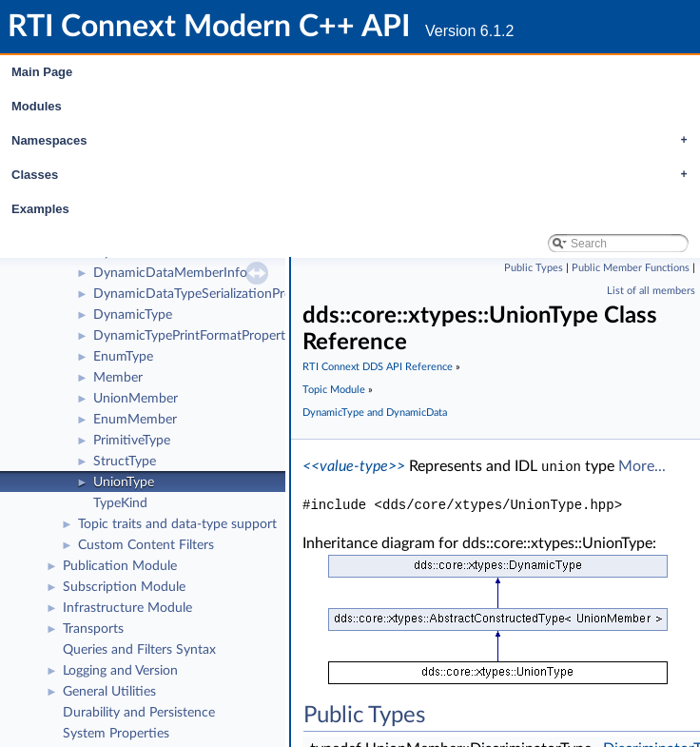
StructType (125, 462)
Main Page (42, 72)
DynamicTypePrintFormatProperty (193, 336)
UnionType (124, 482)
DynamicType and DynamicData (375, 413)
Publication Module (120, 566)
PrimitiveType (132, 441)
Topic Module (334, 390)
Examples (40, 209)
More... (642, 466)
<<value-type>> (354, 466)
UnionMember (136, 399)
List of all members (651, 291)
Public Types (534, 268)
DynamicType (133, 315)
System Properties (116, 734)
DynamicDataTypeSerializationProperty (208, 294)
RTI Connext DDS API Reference (378, 367)
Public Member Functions (631, 268)
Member (118, 378)
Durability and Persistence (139, 713)
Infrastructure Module (127, 608)
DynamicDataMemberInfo (170, 273)
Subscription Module (124, 587)
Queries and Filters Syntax (139, 650)
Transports (93, 629)
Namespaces (354, 141)
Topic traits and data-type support (177, 524)
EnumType (123, 357)
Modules (37, 106)
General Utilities (109, 692)
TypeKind (120, 503)
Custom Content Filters (146, 545)
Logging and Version (120, 671)
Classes (354, 175)
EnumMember (135, 420)
